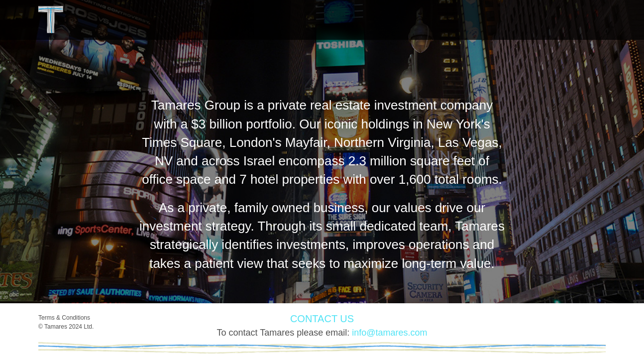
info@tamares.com (389, 333)
